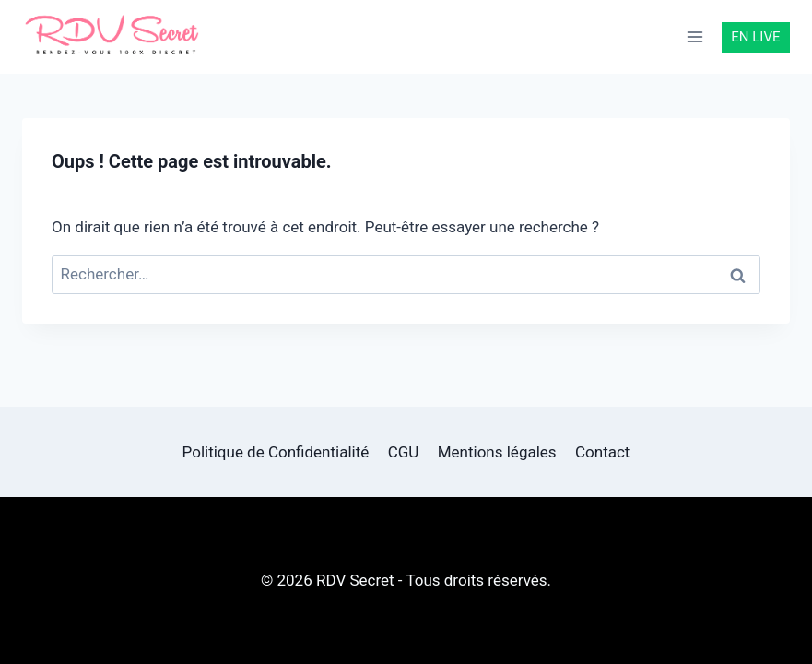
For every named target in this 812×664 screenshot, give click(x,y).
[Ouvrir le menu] (695, 36)
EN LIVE (755, 37)
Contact (602, 452)
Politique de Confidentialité (276, 452)
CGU (404, 452)
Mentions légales (497, 452)
